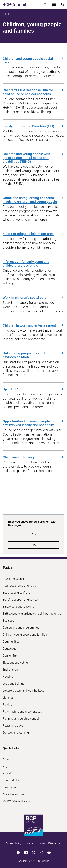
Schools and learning (16, 733)
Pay (5, 766)
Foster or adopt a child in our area (33, 234)
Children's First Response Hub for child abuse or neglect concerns (33, 92)
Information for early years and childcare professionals (33, 263)
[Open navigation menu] (54, 4)
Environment (11, 670)
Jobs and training (13, 684)
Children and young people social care (33, 60)
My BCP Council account (18, 801)
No (33, 545)
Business (8, 621)
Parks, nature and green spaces (22, 712)
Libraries (8, 698)
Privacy (28, 843)
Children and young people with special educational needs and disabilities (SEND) (33, 158)
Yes (33, 534)
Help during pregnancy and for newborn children (33, 355)
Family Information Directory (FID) (33, 126)
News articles (11, 780)
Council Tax (10, 656)
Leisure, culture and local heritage (24, 691)
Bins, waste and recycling (18, 607)
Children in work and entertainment (33, 325)
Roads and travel (13, 726)
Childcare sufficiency (33, 457)
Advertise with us (13, 794)
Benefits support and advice (20, 600)
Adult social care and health (20, 586)
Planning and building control (21, 719)
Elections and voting (15, 663)
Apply (6, 759)
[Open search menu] (63, 4)
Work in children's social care (33, 297)
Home (6, 14)
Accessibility (13, 843)
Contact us (9, 649)
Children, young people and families (25, 635)
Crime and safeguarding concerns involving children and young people (33, 200)
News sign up (11, 787)
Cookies (41, 843)
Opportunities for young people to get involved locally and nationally (33, 423)
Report (7, 773)
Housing (8, 677)
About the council (14, 579)
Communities (11, 642)
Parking (7, 705)
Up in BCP (33, 389)
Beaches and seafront (16, 593)
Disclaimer (55, 843)
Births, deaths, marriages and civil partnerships (32, 614)
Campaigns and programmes (21, 628)
